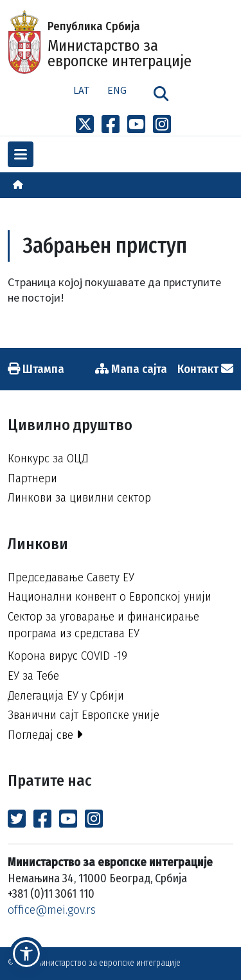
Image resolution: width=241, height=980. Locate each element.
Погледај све (45, 735)
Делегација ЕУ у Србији (66, 695)
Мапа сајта (131, 369)
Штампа (36, 369)
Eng (117, 90)
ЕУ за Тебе (33, 676)
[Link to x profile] (85, 125)
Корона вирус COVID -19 (67, 656)
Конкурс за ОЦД (48, 458)
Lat (82, 90)
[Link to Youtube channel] (136, 125)
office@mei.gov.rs (52, 910)
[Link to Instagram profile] (162, 125)
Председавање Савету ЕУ (71, 577)
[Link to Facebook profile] (111, 125)
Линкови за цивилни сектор (79, 497)
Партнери (32, 478)
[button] (26, 954)
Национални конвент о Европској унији (110, 596)
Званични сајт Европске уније (84, 715)
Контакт (205, 369)
